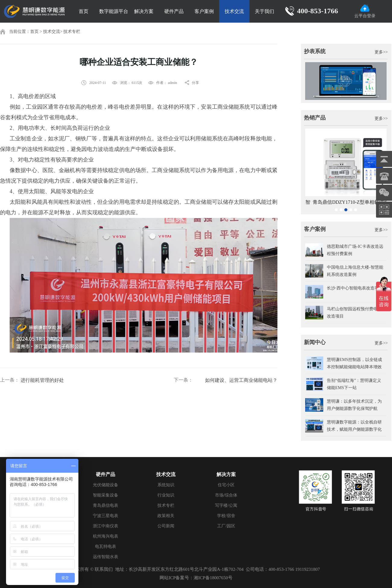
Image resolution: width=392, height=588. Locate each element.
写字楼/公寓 (226, 505)
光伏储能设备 (106, 485)
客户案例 (204, 11)
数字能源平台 (114, 11)
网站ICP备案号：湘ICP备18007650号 (196, 578)
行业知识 (166, 495)
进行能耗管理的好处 (42, 380)
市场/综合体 (226, 495)
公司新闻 (166, 526)
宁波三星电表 (106, 516)
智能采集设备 (106, 495)
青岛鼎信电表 (106, 505)
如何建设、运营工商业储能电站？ (241, 380)
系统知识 (166, 485)
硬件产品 (174, 11)
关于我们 (264, 11)
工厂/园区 (226, 526)
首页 (84, 11)
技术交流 (234, 11)
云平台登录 (365, 11)
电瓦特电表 (106, 546)
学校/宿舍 (226, 516)
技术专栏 (72, 32)
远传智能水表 (106, 557)
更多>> (381, 52)
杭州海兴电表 (106, 536)
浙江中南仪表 (106, 526)
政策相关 (166, 516)
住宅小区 (226, 485)
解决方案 (144, 11)
